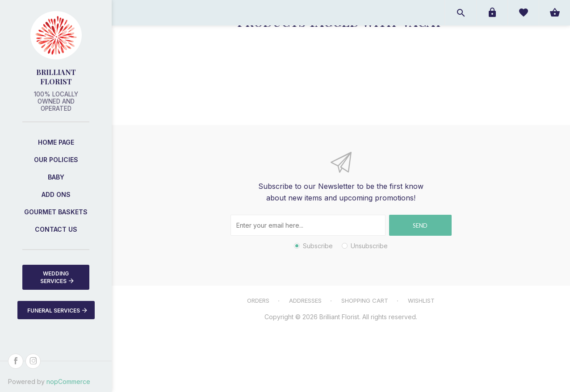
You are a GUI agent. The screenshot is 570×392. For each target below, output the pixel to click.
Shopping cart (365, 300)
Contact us (56, 229)
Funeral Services (57, 310)
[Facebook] (16, 361)
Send (420, 225)
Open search (461, 13)
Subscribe (318, 246)
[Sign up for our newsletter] (308, 225)
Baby (56, 177)
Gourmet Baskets (56, 212)
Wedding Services (57, 277)
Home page (56, 142)
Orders (258, 300)
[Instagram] (33, 361)
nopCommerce (68, 382)
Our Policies (56, 160)
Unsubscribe (369, 246)
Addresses (305, 300)
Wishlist (421, 300)
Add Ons (56, 194)
